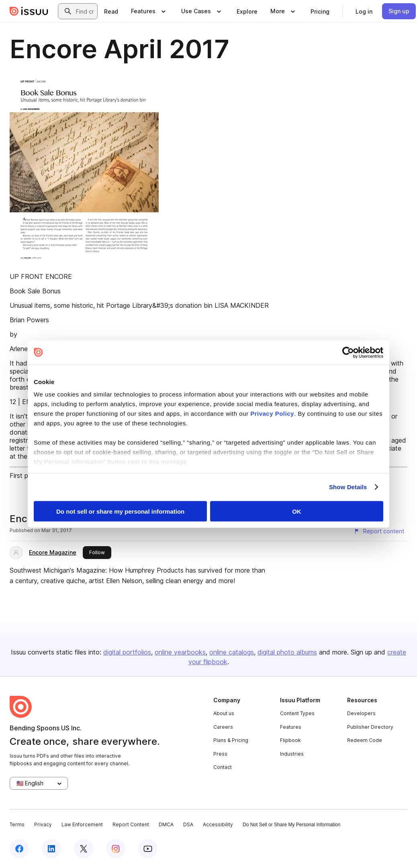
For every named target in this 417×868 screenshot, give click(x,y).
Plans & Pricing (231, 740)
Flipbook (290, 740)
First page (24, 476)
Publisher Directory (370, 727)
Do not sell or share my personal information (120, 511)
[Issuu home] (29, 11)
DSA (188, 824)
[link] (111, 11)
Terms (17, 824)
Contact (223, 767)
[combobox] (85, 11)
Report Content (131, 824)
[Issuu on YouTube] (148, 849)
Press (220, 754)
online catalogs (232, 652)
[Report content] (379, 531)
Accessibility (218, 824)
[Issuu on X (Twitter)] (84, 849)
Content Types (297, 713)
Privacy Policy (272, 414)
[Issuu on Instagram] (116, 849)
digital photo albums (287, 652)
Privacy (43, 824)
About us (224, 713)
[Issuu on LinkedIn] (51, 849)
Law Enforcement (82, 824)
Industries (292, 754)
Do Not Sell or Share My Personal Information (291, 825)
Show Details (348, 487)
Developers (361, 713)
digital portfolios (127, 652)
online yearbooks (180, 652)
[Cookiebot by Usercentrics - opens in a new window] (348, 352)
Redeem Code (365, 740)
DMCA (166, 824)
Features (291, 727)
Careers (223, 727)
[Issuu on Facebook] (19, 849)
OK (297, 511)
